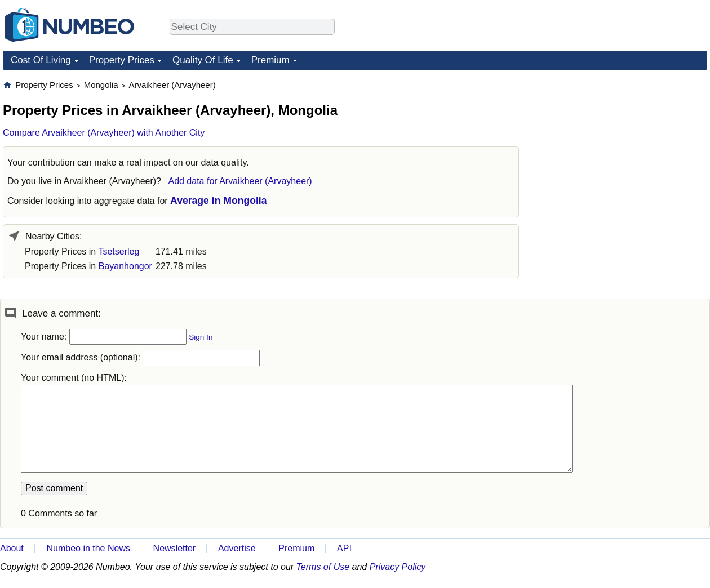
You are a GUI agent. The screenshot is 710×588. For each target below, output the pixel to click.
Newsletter (175, 548)
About (12, 548)
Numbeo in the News (88, 548)
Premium (270, 60)
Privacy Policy (398, 567)
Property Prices (122, 60)
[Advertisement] (623, 150)
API (344, 548)
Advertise (237, 548)
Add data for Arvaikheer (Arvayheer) (240, 181)
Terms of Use (323, 567)
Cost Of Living (41, 60)
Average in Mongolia (218, 201)
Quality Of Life (203, 60)
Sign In (201, 337)
